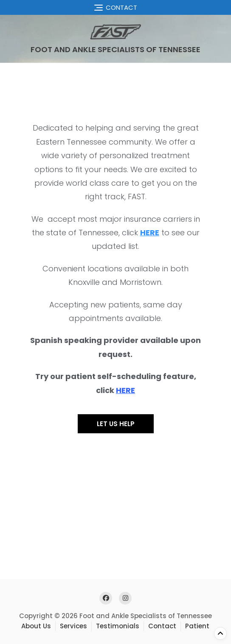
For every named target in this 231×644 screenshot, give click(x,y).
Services (73, 626)
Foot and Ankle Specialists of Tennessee (115, 49)
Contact (162, 626)
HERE (125, 390)
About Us (36, 626)
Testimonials (118, 626)
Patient (197, 626)
